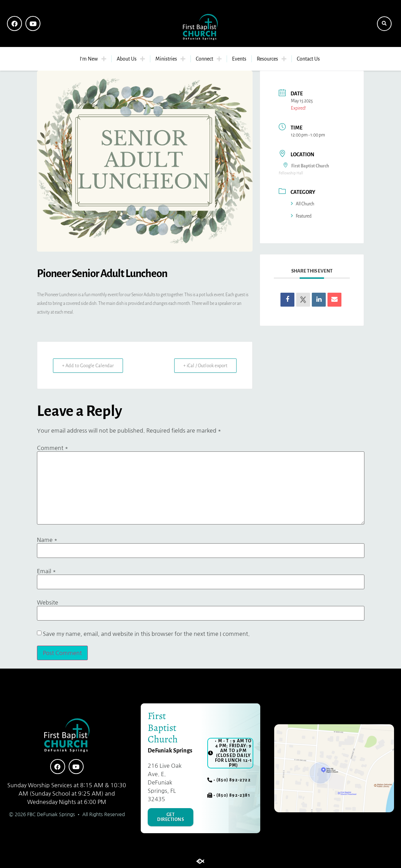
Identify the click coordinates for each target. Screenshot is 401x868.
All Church (303, 204)
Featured (301, 216)
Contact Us (308, 59)
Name (47, 540)
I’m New (93, 59)
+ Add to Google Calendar (89, 366)
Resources (272, 59)
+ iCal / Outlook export (204, 366)
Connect (209, 59)
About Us (131, 59)
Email (47, 571)
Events (239, 59)
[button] (384, 24)
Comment (53, 448)
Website (48, 602)
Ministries (170, 59)
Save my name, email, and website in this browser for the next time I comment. (146, 634)
